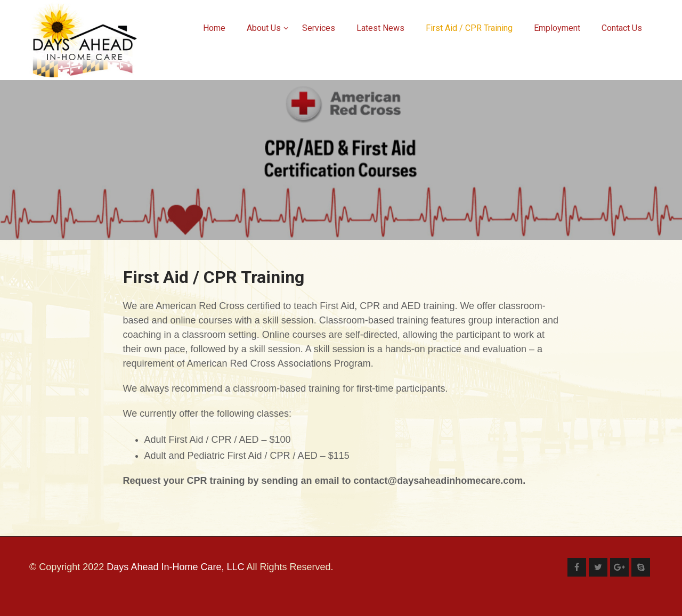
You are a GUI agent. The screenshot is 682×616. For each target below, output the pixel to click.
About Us (268, 28)
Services (319, 28)
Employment (557, 28)
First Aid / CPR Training (469, 28)
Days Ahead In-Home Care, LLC (175, 567)
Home (214, 28)
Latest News (380, 28)
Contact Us (622, 28)
